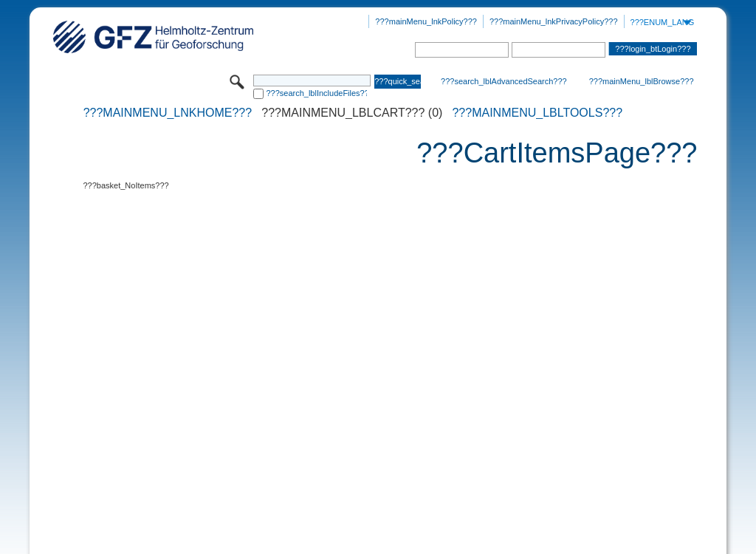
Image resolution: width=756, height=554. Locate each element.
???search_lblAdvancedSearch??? (504, 81)
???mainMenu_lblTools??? (537, 113)
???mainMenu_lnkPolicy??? (426, 21)
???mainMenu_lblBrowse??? (642, 81)
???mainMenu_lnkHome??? (168, 113)
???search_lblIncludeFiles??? (316, 93)
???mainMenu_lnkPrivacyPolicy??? (554, 21)
